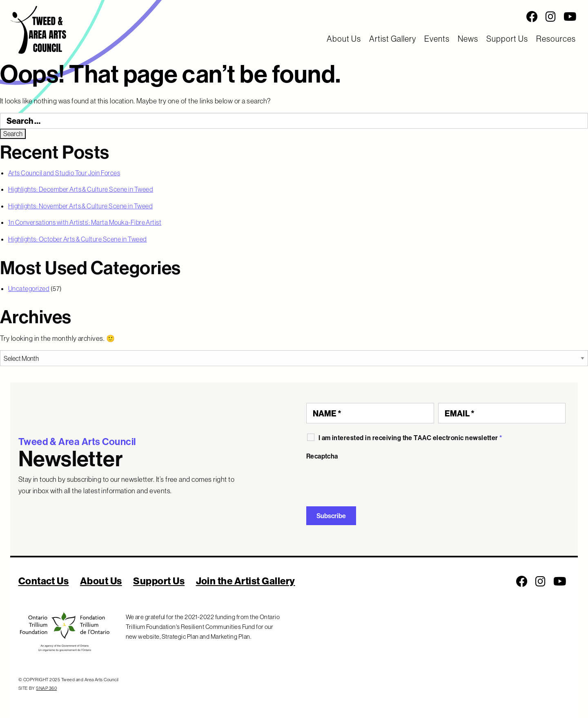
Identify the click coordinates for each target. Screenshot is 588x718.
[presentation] (368, 480)
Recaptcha (322, 456)
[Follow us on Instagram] (551, 17)
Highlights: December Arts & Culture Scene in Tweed (81, 189)
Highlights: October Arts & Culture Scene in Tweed (78, 239)
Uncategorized (29, 289)
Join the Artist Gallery (246, 581)
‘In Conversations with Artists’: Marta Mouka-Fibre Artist (85, 222)
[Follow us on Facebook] (532, 17)
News (468, 39)
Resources (556, 39)
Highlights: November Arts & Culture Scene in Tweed (80, 206)
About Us (344, 39)
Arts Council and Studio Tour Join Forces (64, 173)
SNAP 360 (46, 688)
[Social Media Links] (368, 17)
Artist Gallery (393, 39)
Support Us (507, 39)
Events (437, 39)
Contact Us (44, 581)
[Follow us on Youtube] (570, 17)
